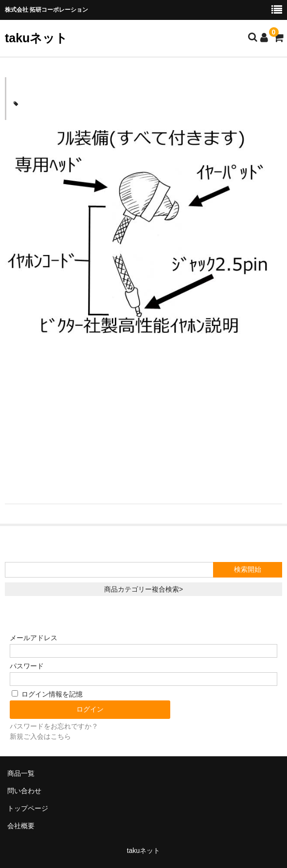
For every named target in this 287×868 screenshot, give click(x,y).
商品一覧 (21, 773)
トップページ (28, 808)
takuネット (36, 38)
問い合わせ (24, 791)
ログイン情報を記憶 (47, 694)
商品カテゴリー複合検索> (143, 589)
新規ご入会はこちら (40, 736)
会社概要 (21, 826)
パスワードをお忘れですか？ (54, 726)
